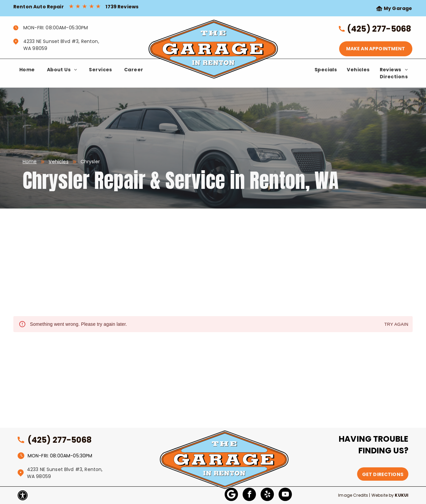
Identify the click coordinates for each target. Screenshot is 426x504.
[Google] (231, 495)
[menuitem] (27, 70)
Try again (396, 325)
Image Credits (353, 495)
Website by (383, 495)
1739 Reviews (122, 7)
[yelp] (267, 495)
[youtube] (285, 495)
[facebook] (249, 495)
